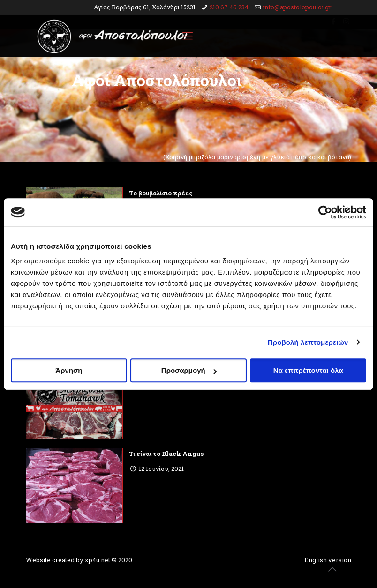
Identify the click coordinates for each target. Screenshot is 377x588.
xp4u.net (98, 560)
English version (328, 560)
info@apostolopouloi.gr (297, 7)
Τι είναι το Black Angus (166, 454)
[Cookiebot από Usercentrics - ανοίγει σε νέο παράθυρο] (325, 212)
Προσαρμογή (189, 370)
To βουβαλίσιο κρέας (161, 193)
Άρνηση (69, 370)
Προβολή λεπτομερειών (308, 342)
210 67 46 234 (229, 7)
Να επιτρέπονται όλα (308, 370)
